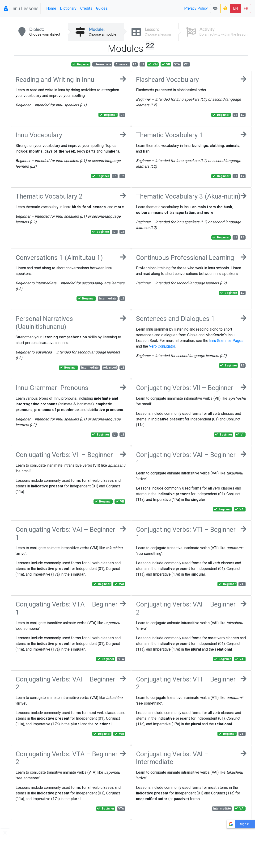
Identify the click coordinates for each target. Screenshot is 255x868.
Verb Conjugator (162, 346)
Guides (102, 8)
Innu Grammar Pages (226, 341)
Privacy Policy (196, 8)
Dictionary (68, 8)
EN (235, 8)
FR (246, 8)
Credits (86, 8)
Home (51, 8)
